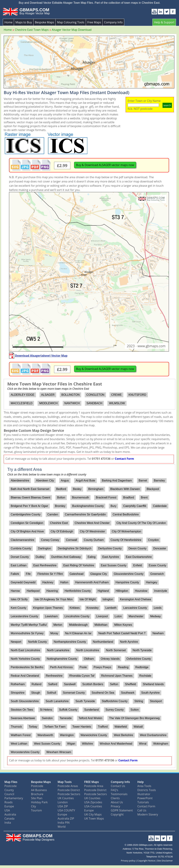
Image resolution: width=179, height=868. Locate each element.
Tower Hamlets (82, 727)
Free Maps (94, 22)
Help (141, 782)
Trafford (103, 727)
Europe (9, 806)
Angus (65, 481)
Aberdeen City (45, 481)
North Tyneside (142, 650)
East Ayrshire (111, 557)
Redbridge (142, 667)
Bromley (60, 506)
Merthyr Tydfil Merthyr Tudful (29, 625)
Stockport (156, 701)
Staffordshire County (115, 701)
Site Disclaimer (165, 861)
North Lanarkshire (58, 650)
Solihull (52, 693)
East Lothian (19, 565)
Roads (9, 802)
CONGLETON (95, 395)
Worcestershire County (25, 752)
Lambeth (111, 608)
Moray (54, 633)
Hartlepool (33, 591)
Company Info (113, 22)
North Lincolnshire (88, 650)
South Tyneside (85, 701)
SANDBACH (94, 403)
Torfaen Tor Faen (55, 727)
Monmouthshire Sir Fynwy (27, 633)
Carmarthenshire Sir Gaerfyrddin (85, 514)
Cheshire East (59, 523)
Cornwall (71, 540)
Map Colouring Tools (71, 22)
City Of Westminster (93, 531)
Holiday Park (39, 802)
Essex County (157, 565)
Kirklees (75, 608)
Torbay (33, 727)
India (8, 823)
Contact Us (118, 786)
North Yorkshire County (25, 659)
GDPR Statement (122, 810)
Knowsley (93, 608)
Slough (36, 693)
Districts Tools (147, 790)
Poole (83, 667)
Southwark (128, 693)
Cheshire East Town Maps (32, 30)
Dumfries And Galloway (66, 557)
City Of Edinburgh (62, 531)
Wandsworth (45, 735)
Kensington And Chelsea (135, 599)
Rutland (36, 684)
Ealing (91, 557)
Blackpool (153, 489)
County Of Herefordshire (126, 540)
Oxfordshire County (139, 659)
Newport (16, 642)
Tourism (36, 810)
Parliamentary (14, 798)
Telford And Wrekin (90, 718)
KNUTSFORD (137, 395)
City (33, 806)
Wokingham (161, 744)
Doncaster (160, 548)
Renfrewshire (54, 676)
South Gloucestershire (25, 701)
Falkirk (15, 574)
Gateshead (76, 574)
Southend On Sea (103, 693)
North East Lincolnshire (25, 650)
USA (7, 810)
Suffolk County (68, 710)
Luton (118, 616)
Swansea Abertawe (23, 718)
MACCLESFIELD (22, 403)
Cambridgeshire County (26, 514)
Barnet (143, 481)
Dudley (40, 557)
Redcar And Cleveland (25, 676)
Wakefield (121, 727)
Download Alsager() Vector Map (41, 356)
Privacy (115, 806)
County (9, 790)
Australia (10, 814)
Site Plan (37, 798)
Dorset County (20, 557)
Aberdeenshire (20, 481)
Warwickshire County (94, 735)
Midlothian (101, 625)
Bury (114, 506)
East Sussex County (114, 565)
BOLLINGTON (70, 395)
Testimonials (119, 794)
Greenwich (157, 574)
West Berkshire (124, 735)
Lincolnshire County (77, 616)
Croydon (153, 540)
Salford (53, 684)
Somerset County (74, 693)
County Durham (94, 540)
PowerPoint (145, 798)
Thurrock (16, 727)
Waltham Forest (21, 735)
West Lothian (19, 744)
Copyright (117, 814)
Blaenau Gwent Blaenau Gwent (30, 497)
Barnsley (159, 481)
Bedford (61, 489)
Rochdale (145, 676)
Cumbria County (21, 548)
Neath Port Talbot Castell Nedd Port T (122, 633)
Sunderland (91, 710)
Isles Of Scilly (19, 599)
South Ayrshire (150, 693)
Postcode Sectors (69, 794)
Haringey (152, 582)
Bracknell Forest (106, 497)
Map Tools (65, 782)
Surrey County (115, 710)
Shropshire (17, 693)
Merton (58, 625)
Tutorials (143, 802)
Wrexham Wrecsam (59, 752)
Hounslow (141, 591)
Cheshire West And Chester (92, 523)
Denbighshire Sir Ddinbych (75, 548)
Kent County (18, 608)
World (62, 827)
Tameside (66, 718)
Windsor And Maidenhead (116, 744)
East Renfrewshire (45, 565)
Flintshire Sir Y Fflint (50, 574)
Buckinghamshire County (88, 506)
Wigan (71, 744)
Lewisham (51, 616)
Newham (158, 633)
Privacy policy (128, 861)
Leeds (158, 608)
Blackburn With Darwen (125, 489)
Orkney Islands (110, 659)
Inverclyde (161, 591)
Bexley (77, 489)
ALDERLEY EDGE (22, 395)
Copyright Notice (146, 861)
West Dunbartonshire (153, 735)
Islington (108, 599)
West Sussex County (47, 744)
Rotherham (18, 684)
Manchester (136, 616)
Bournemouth (80, 497)
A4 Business (39, 790)
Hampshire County (127, 582)
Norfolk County (38, 642)
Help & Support (164, 22)
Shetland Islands (153, 684)
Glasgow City (99, 574)
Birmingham (96, 489)
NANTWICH (72, 403)
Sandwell (70, 684)
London (63, 802)
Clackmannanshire (22, 540)
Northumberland (103, 642)
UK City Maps (93, 814)
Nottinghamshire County (62, 659)
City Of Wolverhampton (126, 531)
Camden (53, 514)
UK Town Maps (94, 818)
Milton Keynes (123, 625)
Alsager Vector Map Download (72, 30)
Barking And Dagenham (117, 481)
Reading (123, 667)
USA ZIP (63, 806)
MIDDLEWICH (48, 403)
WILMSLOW (117, 403)
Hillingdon (122, 591)
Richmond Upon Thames (117, 676)
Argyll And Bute (85, 481)
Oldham (89, 659)
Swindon (47, 718)
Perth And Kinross (61, 667)
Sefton (114, 684)
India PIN (64, 823)
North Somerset (116, 650)
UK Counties (66, 798)
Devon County (137, 548)
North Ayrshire (129, 642)
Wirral (143, 744)
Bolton (61, 497)
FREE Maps (92, 782)
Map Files (11, 782)
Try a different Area (24, 469)
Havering (52, 591)
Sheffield (130, 684)
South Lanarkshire (57, 701)
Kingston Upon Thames (48, 608)
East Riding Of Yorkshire (79, 565)
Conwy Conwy (50, 540)
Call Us (142, 810)
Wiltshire (87, 744)
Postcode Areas (68, 786)
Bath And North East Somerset (30, 489)
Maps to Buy (24, 22)
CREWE (116, 395)
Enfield (138, 565)
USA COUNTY (66, 810)
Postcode (11, 786)
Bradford (129, 497)
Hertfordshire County (78, 591)
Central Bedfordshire (126, 514)
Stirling (139, 701)
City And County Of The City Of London (141, 523)
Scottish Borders (93, 684)
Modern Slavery (148, 814)
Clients (115, 798)
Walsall (138, 727)
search (167, 105)
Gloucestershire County (129, 574)
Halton (64, 582)
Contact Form (124, 459)
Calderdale (160, 506)
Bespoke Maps (45, 22)
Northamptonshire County (70, 642)
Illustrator (144, 794)
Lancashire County (135, 608)
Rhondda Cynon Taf (82, 676)
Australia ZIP (66, 818)
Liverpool (102, 616)
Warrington (67, 735)
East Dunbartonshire (139, 557)
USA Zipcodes (93, 802)
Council (9, 794)
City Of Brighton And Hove (27, 531)
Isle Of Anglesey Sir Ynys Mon (54, 599)
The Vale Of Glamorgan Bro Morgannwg (134, 718)
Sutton (135, 710)
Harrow (15, 591)
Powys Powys (102, 667)
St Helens (46, 710)
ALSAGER (48, 395)
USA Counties (93, 806)
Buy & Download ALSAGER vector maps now (105, 165)
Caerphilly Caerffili (135, 506)
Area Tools (144, 786)
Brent (144, 497)
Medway (156, 616)
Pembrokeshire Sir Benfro (27, 667)
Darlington (45, 548)
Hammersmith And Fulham (92, 582)
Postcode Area (94, 786)
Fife (28, 574)
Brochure (37, 794)
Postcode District (69, 790)
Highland (103, 591)
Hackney (48, 582)
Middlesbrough (78, 625)
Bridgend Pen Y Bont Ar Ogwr (29, 506)
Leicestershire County (24, 616)
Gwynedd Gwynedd (23, 582)
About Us (117, 802)
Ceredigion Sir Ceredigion (27, 523)
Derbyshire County (110, 548)
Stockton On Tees (22, 710)
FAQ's (114, 790)
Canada (9, 818)
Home (8, 22)
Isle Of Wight (88, 599)
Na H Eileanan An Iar (78, 633)
